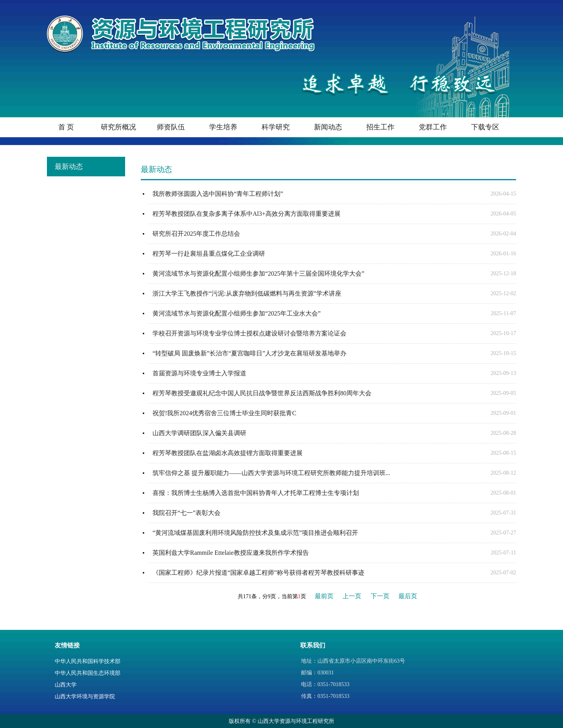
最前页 (324, 596)
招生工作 (380, 127)
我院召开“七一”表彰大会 (186, 513)
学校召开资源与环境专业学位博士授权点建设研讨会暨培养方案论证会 (249, 333)
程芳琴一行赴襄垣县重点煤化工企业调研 (209, 254)
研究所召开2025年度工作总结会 (196, 234)
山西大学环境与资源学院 (85, 697)
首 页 (66, 127)
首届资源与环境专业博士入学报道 (199, 373)
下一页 (380, 596)
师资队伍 (171, 127)
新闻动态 (328, 127)
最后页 (408, 596)
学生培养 (223, 127)
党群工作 (433, 127)
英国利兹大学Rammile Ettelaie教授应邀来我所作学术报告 (231, 553)
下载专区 (485, 127)
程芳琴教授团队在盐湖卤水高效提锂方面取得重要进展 (228, 453)
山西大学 (66, 685)
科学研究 (276, 127)
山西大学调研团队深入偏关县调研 (199, 433)
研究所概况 (118, 127)
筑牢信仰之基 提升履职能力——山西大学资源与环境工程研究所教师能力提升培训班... (271, 473)
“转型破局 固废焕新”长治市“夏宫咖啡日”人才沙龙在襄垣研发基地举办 (249, 353)
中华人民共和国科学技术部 (88, 661)
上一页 (352, 596)
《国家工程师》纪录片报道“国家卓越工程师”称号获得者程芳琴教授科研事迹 (258, 573)
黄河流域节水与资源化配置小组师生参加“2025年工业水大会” (237, 313)
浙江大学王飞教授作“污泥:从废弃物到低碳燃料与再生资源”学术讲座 (247, 293)
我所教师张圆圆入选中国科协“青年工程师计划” (218, 194)
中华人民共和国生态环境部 (88, 673)
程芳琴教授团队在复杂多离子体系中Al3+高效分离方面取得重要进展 (247, 214)
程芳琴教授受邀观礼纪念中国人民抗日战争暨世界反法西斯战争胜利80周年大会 (262, 393)
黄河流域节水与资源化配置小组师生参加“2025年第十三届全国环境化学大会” (258, 273)
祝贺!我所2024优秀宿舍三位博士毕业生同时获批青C (224, 413)
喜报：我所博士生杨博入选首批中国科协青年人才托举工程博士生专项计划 (256, 493)
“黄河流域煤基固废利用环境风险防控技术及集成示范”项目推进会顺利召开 (255, 533)
